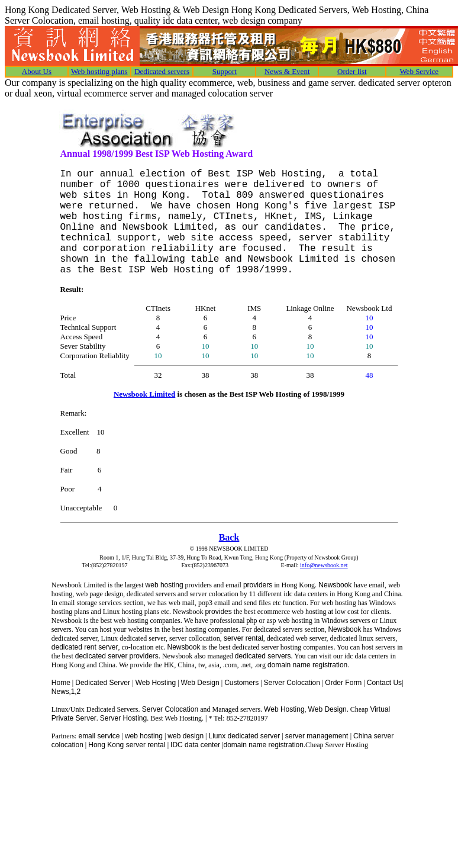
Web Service (419, 71)
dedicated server (101, 656)
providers (258, 585)
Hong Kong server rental (128, 745)
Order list (352, 71)
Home (61, 683)
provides (218, 612)
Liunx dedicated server (244, 736)
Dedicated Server (104, 683)
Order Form (343, 683)
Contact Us (384, 683)
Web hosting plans (99, 71)
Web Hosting (156, 683)
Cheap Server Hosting (337, 745)
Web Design (200, 683)
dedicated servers (263, 656)
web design (186, 736)
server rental (243, 638)
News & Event (287, 71)
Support (225, 71)
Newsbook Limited (144, 394)
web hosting (165, 585)
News (60, 692)
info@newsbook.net (324, 565)
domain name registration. (309, 665)
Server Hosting (123, 718)
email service (99, 736)
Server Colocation (292, 683)
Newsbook (335, 585)
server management (318, 736)
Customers (241, 683)
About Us (37, 71)
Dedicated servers (162, 71)
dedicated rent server (85, 647)
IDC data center (195, 745)
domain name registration (264, 745)
